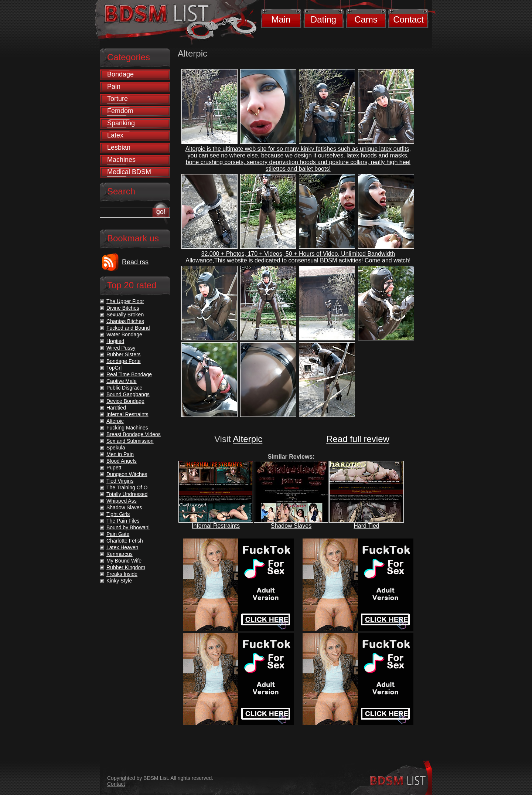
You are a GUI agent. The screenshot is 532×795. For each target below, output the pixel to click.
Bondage (120, 74)
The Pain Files (123, 521)
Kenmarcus (120, 554)
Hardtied (116, 408)
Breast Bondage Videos (134, 434)
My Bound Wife (124, 561)
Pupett (114, 468)
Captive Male (122, 381)
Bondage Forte (124, 361)
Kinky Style (119, 581)
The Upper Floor (125, 301)
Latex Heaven (122, 547)
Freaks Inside (122, 574)
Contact (408, 19)
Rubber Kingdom (126, 567)
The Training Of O (127, 487)
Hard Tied (366, 526)
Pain (114, 86)
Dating (323, 19)
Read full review (358, 439)
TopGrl (114, 368)
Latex (115, 135)
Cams (366, 19)
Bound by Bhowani (128, 527)
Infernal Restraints (216, 526)
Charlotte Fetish (125, 541)
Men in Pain (120, 454)
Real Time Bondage (129, 374)
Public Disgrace (124, 388)
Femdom (120, 111)
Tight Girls (118, 514)
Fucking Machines (127, 428)
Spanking (121, 123)
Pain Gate (118, 534)
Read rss (135, 262)
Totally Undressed (127, 494)
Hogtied (115, 341)
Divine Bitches (123, 308)
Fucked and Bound (128, 328)
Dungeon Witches (127, 474)
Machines (121, 160)
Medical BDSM (129, 172)
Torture (117, 99)
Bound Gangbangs (128, 394)
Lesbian (119, 147)
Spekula (116, 448)
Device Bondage (125, 401)
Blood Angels (122, 461)
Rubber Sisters (124, 354)
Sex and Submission (130, 441)
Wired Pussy (121, 348)
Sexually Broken (125, 315)
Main (281, 19)
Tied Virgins (120, 481)
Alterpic (248, 439)
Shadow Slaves (291, 526)
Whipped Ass (122, 501)
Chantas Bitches (125, 321)
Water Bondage (124, 334)
